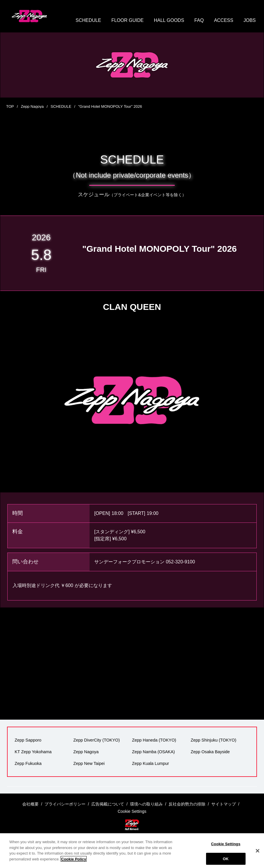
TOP (10, 106)
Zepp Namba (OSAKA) (153, 752)
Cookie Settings (226, 850)
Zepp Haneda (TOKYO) (154, 740)
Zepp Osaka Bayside (210, 752)
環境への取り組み (146, 804)
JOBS (250, 20)
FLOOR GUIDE (127, 20)
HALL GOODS (169, 20)
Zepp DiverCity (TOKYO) (97, 740)
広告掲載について (108, 804)
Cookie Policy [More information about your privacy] (74, 865)
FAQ (199, 20)
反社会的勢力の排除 (187, 804)
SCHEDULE (88, 20)
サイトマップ (224, 804)
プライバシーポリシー (65, 804)
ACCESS (224, 20)
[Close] (258, 857)
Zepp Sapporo (28, 740)
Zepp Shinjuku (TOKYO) (214, 740)
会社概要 (30, 804)
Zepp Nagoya (32, 106)
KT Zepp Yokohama (33, 752)
